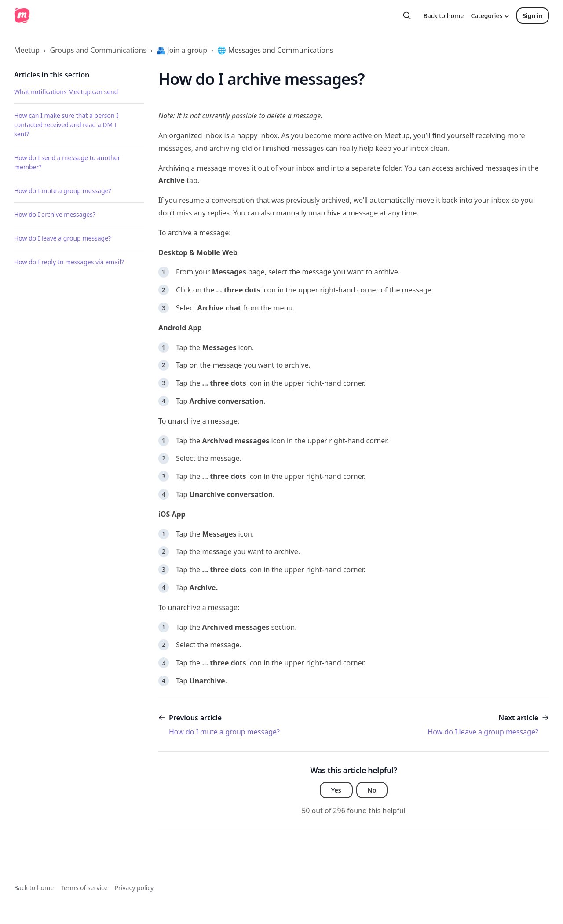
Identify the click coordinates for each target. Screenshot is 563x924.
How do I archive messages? (55, 214)
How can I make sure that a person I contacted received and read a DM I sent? (66, 125)
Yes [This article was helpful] (336, 790)
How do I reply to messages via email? (69, 262)
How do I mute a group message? (62, 191)
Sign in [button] (533, 16)
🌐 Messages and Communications (275, 50)
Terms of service (84, 888)
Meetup (27, 50)
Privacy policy (134, 888)
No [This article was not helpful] (372, 790)
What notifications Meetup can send (66, 92)
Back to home (444, 16)
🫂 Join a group (182, 50)
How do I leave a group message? (62, 238)
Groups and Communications (98, 50)
